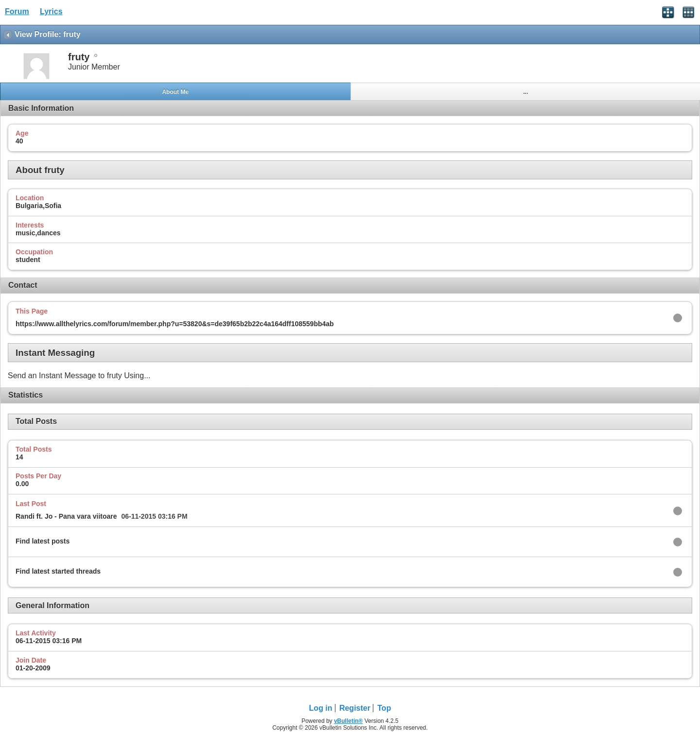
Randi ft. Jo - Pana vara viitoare (66, 516)
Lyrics (51, 11)
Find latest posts (43, 541)
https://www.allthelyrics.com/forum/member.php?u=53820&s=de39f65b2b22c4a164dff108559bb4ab (175, 324)
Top (384, 708)
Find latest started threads (58, 571)
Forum (17, 11)
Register (355, 708)
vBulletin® (349, 721)
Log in (321, 708)
